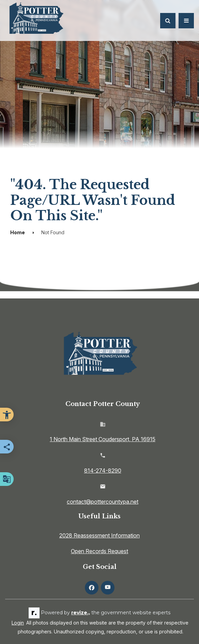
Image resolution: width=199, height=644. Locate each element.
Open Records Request (99, 551)
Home (18, 232)
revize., (81, 613)
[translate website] (7, 479)
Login (18, 623)
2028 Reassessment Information (99, 535)
